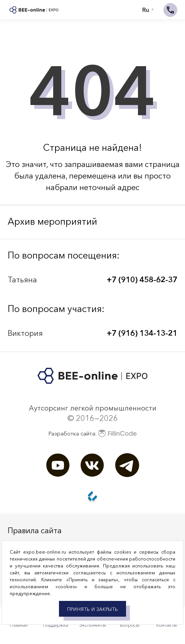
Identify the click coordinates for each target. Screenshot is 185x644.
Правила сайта (35, 531)
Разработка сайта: (93, 433)
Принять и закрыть (92, 609)
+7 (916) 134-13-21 (142, 333)
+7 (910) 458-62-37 (142, 280)
